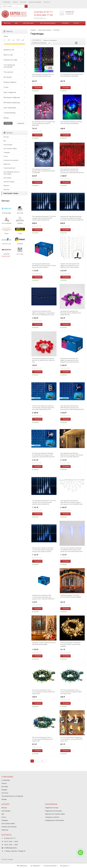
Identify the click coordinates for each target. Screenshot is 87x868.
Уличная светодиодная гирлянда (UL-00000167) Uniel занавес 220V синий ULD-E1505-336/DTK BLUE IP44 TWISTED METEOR (71, 550)
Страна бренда (14, 113)
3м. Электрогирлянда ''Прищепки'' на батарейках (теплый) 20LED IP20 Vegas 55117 (71, 739)
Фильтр (8, 31)
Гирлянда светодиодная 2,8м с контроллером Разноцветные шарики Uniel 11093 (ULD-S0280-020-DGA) (43, 597)
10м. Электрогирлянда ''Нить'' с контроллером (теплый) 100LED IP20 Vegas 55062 (43, 692)
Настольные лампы (48, 23)
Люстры (7, 23)
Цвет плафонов (14, 92)
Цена (14, 36)
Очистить (21, 123)
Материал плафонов (14, 97)
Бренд (14, 118)
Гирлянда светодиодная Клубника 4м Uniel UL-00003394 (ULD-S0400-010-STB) (44, 360)
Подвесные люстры (52, 808)
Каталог (8, 133)
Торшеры (65, 23)
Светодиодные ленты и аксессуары (11, 173)
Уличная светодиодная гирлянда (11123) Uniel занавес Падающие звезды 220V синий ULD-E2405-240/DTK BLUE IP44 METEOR (43, 550)
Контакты (47, 2)
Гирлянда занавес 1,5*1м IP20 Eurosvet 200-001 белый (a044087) (71, 596)
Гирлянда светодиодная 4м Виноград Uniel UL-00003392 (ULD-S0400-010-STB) (71, 313)
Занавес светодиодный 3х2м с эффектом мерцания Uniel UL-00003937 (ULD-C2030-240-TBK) (70, 266)
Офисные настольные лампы (55, 814)
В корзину (37, 87)
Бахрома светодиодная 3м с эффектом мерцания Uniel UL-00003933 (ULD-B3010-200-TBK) (70, 360)
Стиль (14, 87)
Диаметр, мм (14, 50)
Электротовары (9, 182)
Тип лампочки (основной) (14, 66)
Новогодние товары (11, 193)
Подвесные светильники (53, 811)
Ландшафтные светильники (54, 820)
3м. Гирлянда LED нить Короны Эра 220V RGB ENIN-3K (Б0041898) (71, 75)
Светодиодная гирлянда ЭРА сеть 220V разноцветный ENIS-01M (43, 75)
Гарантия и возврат (35, 2)
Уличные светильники (11, 160)
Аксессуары (7, 178)
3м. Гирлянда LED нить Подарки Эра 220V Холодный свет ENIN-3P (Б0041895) (44, 123)
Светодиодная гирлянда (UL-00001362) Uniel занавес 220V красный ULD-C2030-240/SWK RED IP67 (72, 408)
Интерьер (14, 77)
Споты (76, 23)
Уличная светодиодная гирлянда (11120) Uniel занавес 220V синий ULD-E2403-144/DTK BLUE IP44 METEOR (72, 218)
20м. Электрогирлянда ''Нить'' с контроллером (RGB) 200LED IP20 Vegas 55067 (42, 739)
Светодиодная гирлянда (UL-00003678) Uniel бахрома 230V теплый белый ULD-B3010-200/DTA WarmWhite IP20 (44, 266)
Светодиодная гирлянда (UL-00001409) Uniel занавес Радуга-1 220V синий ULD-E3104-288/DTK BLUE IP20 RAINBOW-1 (71, 502)
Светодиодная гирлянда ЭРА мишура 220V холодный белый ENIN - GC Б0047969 (44, 171)
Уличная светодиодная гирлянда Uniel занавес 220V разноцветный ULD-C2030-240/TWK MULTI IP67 (43, 408)
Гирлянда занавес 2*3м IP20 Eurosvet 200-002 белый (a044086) (44, 643)
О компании (7, 2)
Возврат (4, 790)
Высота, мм (14, 55)
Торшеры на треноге (52, 817)
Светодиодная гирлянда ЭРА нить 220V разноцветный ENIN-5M (71, 123)
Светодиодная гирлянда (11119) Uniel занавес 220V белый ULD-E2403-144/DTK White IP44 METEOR (44, 218)
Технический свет (9, 168)
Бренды (4, 799)
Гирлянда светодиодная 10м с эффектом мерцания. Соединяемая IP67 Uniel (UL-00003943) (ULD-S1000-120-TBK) (43, 313)
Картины (6, 189)
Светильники (28, 23)
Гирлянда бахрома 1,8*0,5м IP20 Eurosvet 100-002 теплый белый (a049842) (70, 644)
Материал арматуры (14, 102)
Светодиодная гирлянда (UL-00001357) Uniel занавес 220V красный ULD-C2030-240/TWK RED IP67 (72, 171)
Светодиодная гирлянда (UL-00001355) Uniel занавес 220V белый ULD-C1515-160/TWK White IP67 (72, 455)
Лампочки (7, 164)
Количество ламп (14, 60)
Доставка (23, 2)
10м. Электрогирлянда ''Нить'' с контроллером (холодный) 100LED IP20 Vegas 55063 (71, 692)
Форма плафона (14, 82)
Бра (16, 23)
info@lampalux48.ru (11, 848)
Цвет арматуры (14, 108)
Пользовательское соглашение (12, 796)
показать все (6, 256)
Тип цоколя (14, 72)
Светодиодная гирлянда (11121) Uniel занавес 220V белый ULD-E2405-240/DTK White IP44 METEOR (44, 502)
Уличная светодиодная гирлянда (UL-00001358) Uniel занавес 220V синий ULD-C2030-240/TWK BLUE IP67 (43, 455)
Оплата (15, 2)
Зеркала (6, 185)
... (83, 23)
